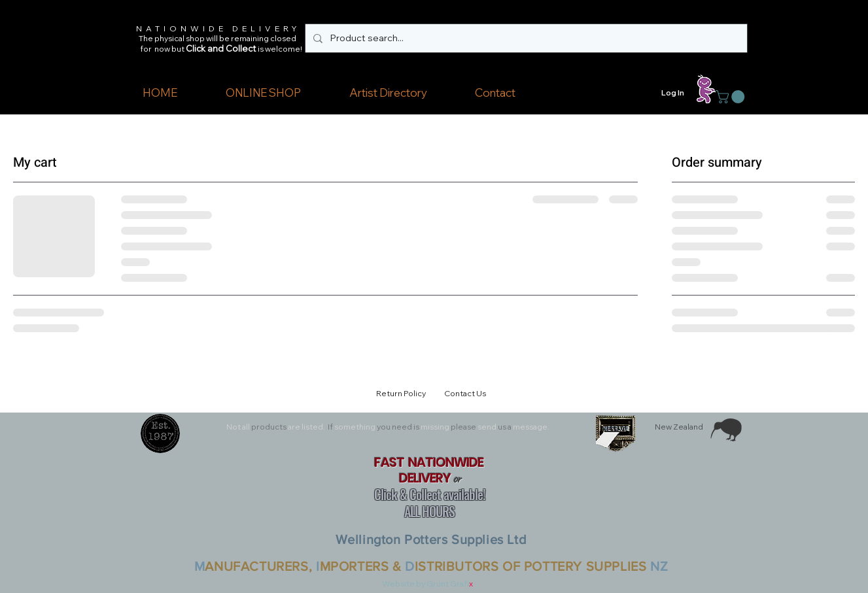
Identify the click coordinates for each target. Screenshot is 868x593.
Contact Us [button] (465, 393)
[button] (263, 93)
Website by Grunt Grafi (425, 584)
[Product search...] (525, 38)
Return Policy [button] (403, 393)
